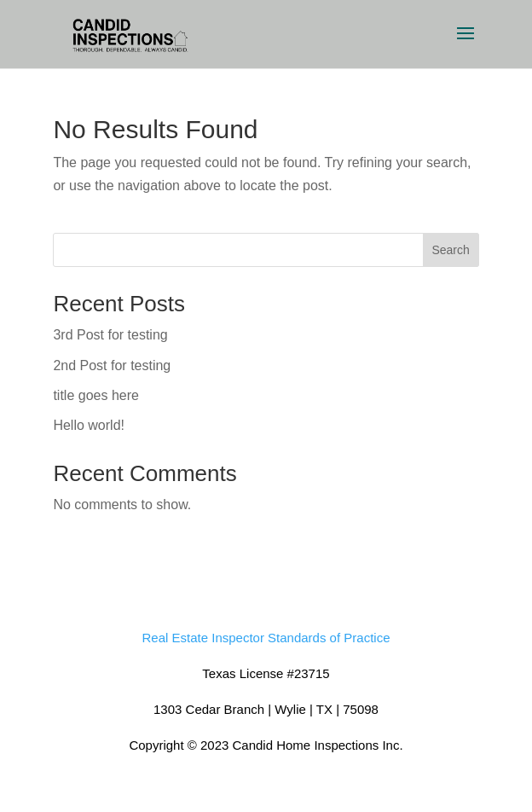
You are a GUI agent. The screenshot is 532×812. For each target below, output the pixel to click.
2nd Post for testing (112, 365)
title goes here (96, 395)
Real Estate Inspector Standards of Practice (266, 638)
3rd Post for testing (110, 335)
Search (450, 250)
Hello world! (89, 425)
